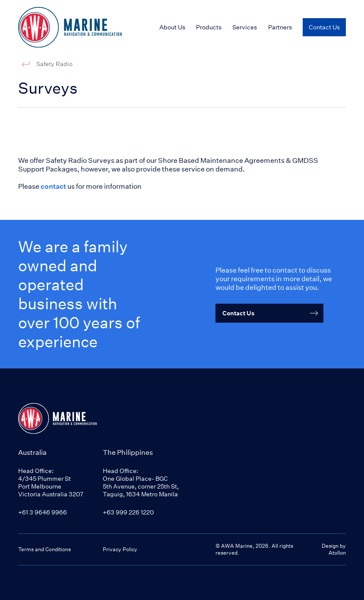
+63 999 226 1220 (128, 512)
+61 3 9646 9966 (43, 512)
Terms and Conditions (44, 549)
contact (53, 186)
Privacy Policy (120, 549)
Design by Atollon (334, 549)
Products (209, 27)
